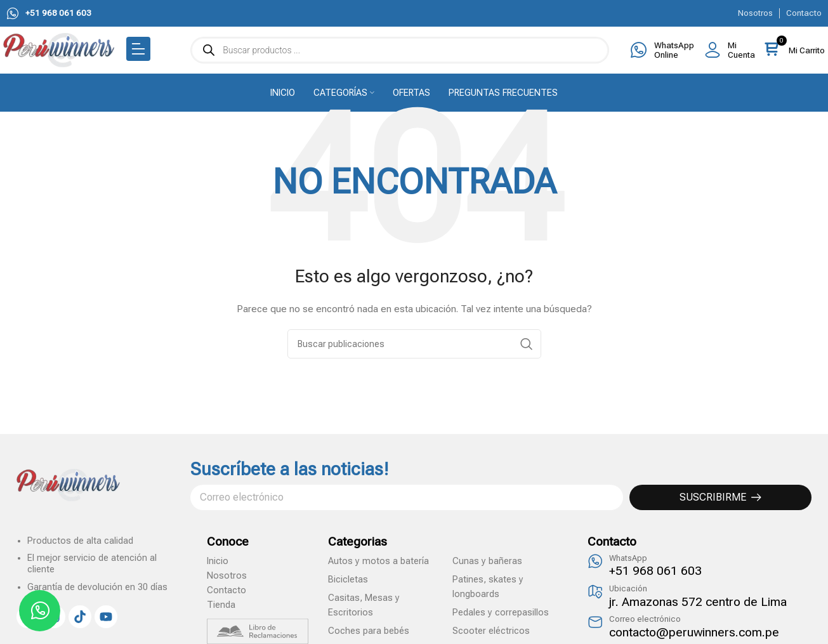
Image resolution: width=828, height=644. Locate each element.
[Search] (414, 344)
